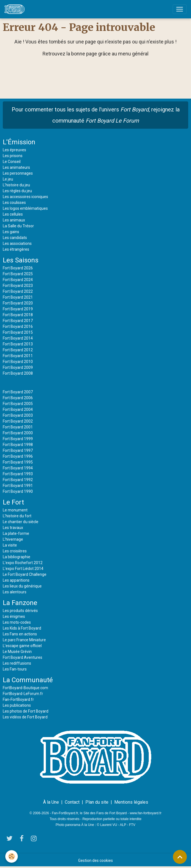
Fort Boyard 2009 (18, 367)
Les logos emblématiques (25, 208)
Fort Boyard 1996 (18, 456)
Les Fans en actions (20, 634)
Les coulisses (14, 203)
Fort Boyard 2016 (18, 326)
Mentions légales (131, 802)
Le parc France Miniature (24, 640)
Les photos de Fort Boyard (26, 711)
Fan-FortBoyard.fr (18, 699)
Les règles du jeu (17, 191)
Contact (72, 802)
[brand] (16, 9)
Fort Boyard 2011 (18, 356)
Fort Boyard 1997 (18, 450)
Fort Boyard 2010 (18, 362)
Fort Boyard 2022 (18, 291)
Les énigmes (14, 616)
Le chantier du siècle (21, 522)
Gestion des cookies (95, 860)
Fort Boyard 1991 (18, 486)
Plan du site (97, 802)
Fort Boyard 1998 (18, 445)
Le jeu (8, 179)
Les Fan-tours (15, 669)
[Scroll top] (180, 857)
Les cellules (13, 214)
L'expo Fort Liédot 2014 (23, 569)
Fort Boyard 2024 (18, 280)
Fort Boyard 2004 (18, 409)
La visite (10, 545)
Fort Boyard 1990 (18, 491)
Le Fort (13, 502)
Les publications (17, 705)
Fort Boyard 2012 (18, 350)
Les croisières (15, 551)
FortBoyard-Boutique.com (25, 688)
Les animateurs (16, 167)
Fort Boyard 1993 (18, 474)
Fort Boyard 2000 (18, 433)
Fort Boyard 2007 (18, 392)
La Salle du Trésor (18, 226)
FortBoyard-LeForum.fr (23, 694)
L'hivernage (13, 539)
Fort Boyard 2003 (18, 415)
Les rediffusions (17, 663)
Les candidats (15, 238)
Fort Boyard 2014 (18, 338)
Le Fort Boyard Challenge (25, 574)
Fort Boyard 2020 (18, 303)
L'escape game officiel (22, 646)
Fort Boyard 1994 (18, 468)
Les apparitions (16, 580)
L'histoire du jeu (16, 185)
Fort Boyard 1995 (18, 462)
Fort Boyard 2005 (18, 404)
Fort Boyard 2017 (18, 321)
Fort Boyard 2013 (18, 344)
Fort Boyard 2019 (18, 309)
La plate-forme (16, 533)
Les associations (17, 243)
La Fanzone (20, 603)
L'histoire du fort (17, 516)
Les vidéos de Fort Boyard (25, 717)
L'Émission (19, 142)
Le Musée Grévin (17, 652)
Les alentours (15, 592)
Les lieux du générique (22, 586)
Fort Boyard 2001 (18, 427)
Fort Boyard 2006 (18, 398)
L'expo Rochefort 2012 (23, 563)
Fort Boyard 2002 (18, 421)
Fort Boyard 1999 (18, 439)
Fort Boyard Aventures (23, 657)
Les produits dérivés (20, 611)
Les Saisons (21, 260)
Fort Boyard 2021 (18, 297)
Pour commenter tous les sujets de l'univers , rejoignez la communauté (96, 115)
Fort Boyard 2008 (18, 373)
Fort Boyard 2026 (18, 268)
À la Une (51, 802)
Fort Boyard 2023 (18, 286)
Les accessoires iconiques (25, 197)
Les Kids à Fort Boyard (22, 628)
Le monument (15, 510)
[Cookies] (12, 856)
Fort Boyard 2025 (18, 274)
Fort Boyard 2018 (18, 315)
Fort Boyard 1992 (18, 480)
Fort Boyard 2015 (18, 332)
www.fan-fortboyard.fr (146, 813)
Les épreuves (14, 150)
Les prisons (13, 156)
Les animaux (14, 220)
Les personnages (18, 173)
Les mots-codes (17, 622)
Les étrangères (16, 249)
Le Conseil (12, 162)
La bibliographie (17, 557)
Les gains (11, 232)
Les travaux (13, 528)
